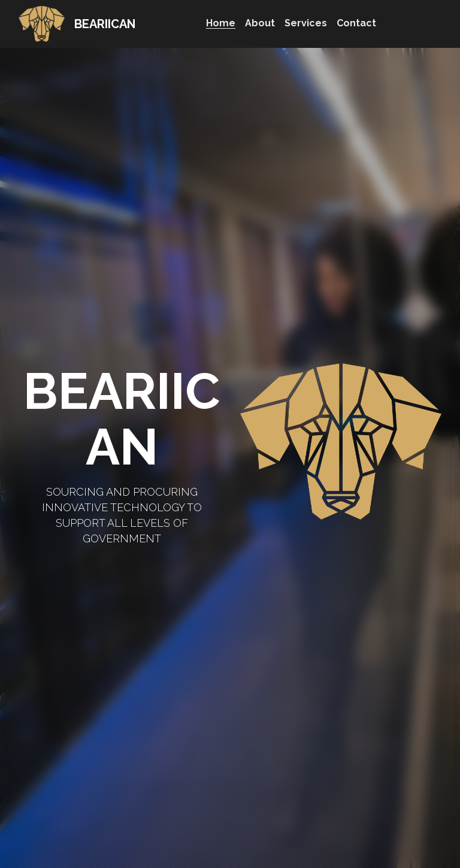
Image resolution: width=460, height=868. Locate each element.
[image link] (42, 23)
